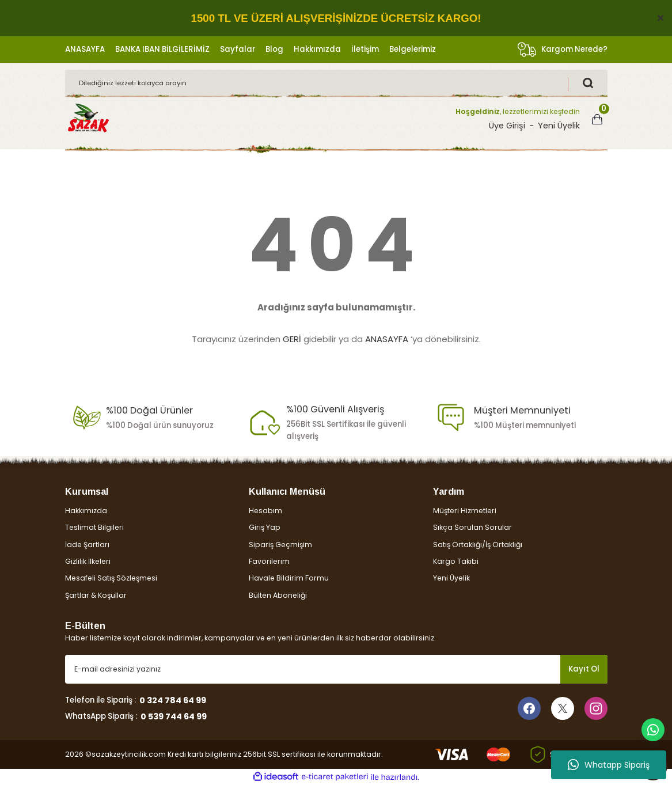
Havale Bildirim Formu (289, 578)
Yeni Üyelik (451, 578)
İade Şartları (87, 545)
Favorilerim (269, 561)
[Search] (336, 83)
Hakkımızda (86, 511)
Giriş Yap (265, 527)
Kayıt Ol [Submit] (584, 669)
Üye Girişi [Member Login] (507, 126)
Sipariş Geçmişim (280, 545)
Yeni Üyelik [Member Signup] (559, 126)
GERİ (292, 339)
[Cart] (597, 119)
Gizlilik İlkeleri (88, 561)
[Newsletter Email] (336, 669)
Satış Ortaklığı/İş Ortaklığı (478, 545)
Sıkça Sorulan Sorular (472, 527)
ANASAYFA (387, 339)
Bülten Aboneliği (278, 595)
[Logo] (88, 119)
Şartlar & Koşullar (96, 595)
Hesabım (265, 511)
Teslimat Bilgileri (94, 527)
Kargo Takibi (456, 561)
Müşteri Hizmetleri (465, 511)
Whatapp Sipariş (609, 765)
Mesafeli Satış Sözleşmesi (111, 578)
